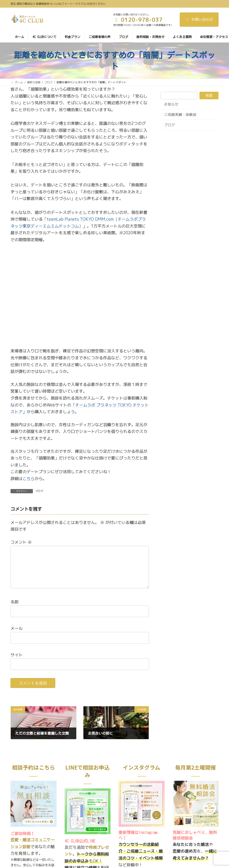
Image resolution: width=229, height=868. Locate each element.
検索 (209, 95)
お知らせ (171, 104)
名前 (15, 609)
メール (17, 635)
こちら (29, 479)
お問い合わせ (199, 19)
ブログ (39, 491)
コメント (21, 542)
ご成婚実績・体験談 (180, 115)
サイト (17, 662)
